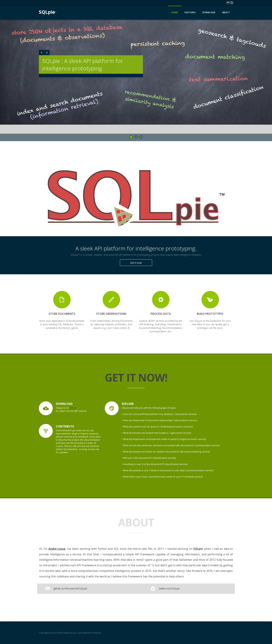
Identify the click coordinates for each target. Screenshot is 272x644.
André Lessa (57, 549)
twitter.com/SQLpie (169, 588)
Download (209, 12)
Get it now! (136, 263)
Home (175, 12)
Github (73, 408)
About (226, 12)
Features (190, 12)
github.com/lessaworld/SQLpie (70, 588)
